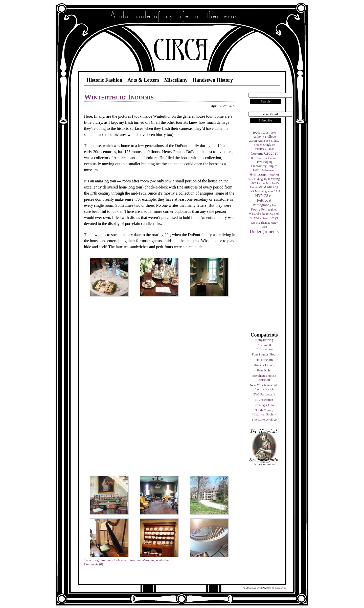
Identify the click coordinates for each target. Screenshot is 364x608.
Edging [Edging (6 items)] (268, 162)
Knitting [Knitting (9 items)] (274, 179)
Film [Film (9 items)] (256, 170)
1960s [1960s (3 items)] (272, 133)
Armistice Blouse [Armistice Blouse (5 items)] (269, 141)
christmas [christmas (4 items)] (260, 149)
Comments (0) (94, 564)
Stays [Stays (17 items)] (274, 218)
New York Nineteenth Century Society (264, 387)
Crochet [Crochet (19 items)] (271, 153)
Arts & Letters (143, 80)
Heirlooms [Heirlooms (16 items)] (258, 174)
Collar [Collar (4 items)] (270, 149)
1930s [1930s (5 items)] (265, 133)
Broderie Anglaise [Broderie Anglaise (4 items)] (264, 145)
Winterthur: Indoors (119, 97)
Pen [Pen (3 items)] (271, 196)
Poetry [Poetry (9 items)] (256, 209)
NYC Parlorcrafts (264, 394)
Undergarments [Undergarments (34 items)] (264, 231)
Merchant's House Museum (264, 378)
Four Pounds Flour (264, 354)
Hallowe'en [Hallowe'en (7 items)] (268, 170)
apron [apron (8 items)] (253, 141)
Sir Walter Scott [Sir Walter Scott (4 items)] (259, 218)
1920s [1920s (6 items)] (256, 133)
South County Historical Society (264, 412)
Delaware (121, 560)
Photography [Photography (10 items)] (262, 205)
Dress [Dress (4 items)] (259, 162)
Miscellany (176, 80)
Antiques (107, 560)
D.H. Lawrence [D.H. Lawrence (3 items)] (259, 158)
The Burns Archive (264, 420)
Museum (148, 560)
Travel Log (92, 560)
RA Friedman (264, 400)
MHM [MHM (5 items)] (262, 187)
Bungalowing (264, 340)
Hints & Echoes (264, 365)
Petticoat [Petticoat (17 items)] (264, 200)
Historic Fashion (105, 80)
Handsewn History (213, 80)
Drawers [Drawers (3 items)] (273, 158)
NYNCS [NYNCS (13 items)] (262, 195)
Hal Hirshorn (264, 360)
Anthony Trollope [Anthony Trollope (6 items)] (264, 137)
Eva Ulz (256, 588)
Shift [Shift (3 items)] (277, 214)
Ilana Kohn (264, 370)
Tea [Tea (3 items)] (258, 223)
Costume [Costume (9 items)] (257, 153)
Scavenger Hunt (264, 405)
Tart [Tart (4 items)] (253, 223)
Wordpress (280, 588)
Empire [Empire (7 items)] (272, 166)
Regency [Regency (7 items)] (267, 213)
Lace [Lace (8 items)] (253, 183)
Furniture (134, 560)
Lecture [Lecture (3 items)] (261, 183)
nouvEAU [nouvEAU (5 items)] (274, 191)
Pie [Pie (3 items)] (274, 205)
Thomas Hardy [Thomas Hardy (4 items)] (269, 223)
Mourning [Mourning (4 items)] (261, 191)
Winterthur (163, 560)
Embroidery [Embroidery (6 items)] (259, 166)
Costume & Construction (264, 347)
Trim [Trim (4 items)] (264, 227)
